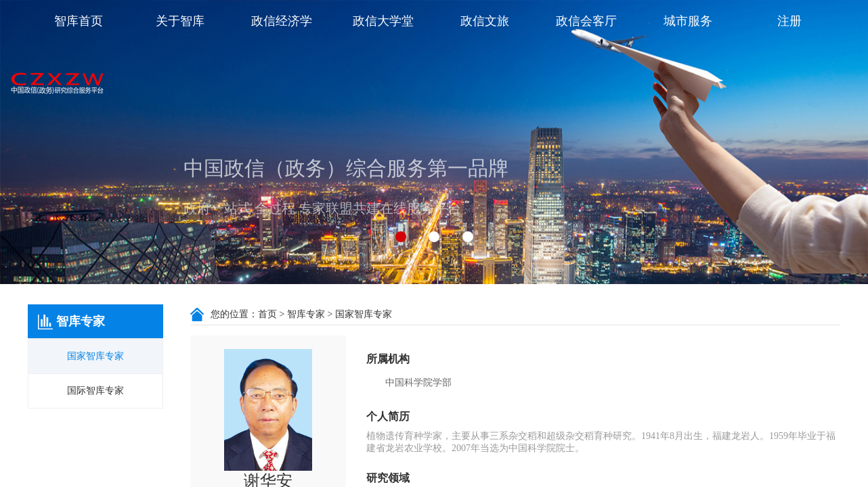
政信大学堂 (383, 21)
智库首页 (79, 21)
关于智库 (180, 21)
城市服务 (688, 21)
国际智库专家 (95, 391)
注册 (789, 21)
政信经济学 (282, 21)
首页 (267, 314)
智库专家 (306, 314)
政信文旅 (485, 21)
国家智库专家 (95, 356)
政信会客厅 (586, 21)
